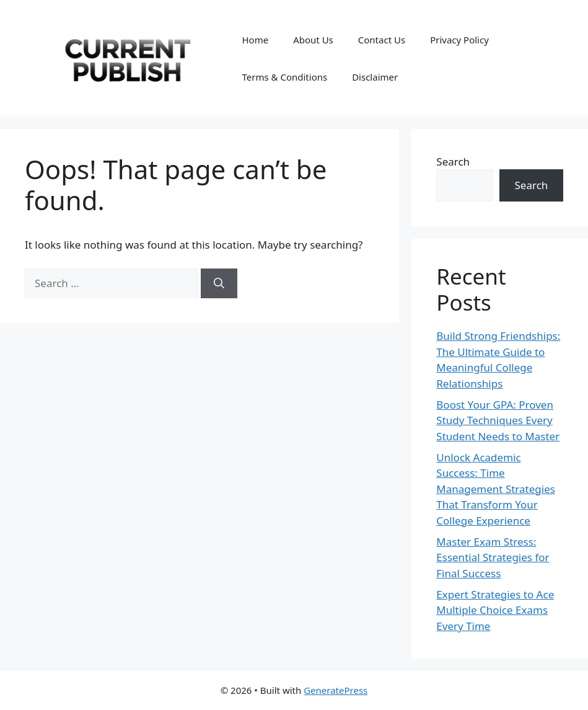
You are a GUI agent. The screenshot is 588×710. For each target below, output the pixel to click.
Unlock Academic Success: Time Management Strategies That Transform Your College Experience (496, 489)
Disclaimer (375, 77)
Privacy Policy (459, 40)
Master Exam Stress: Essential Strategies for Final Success (493, 557)
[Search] (219, 283)
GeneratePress (336, 690)
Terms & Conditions (284, 77)
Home (255, 40)
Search (453, 162)
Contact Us (382, 40)
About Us (313, 40)
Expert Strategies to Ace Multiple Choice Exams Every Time (495, 610)
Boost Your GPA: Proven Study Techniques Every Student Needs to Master (498, 420)
